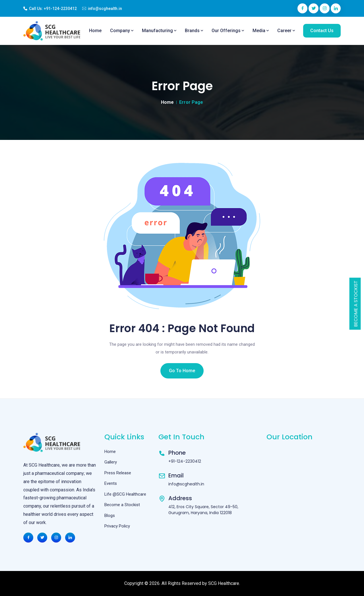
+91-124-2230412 (60, 9)
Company (122, 31)
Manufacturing (159, 31)
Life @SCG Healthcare (125, 494)
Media (261, 31)
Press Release (118, 473)
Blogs (110, 516)
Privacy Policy (117, 526)
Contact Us (322, 31)
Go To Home (182, 371)
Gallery (111, 462)
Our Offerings (228, 31)
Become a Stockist (356, 304)
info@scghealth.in (105, 9)
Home (95, 31)
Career (286, 31)
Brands (194, 31)
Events (111, 483)
